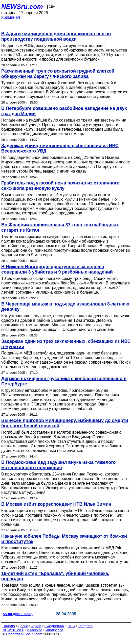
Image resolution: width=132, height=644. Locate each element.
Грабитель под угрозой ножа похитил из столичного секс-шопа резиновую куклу (60, 186)
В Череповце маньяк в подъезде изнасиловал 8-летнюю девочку (65, 307)
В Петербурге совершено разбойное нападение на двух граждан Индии (64, 111)
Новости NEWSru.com (24, 634)
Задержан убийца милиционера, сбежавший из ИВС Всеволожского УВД (60, 148)
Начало (9, 626)
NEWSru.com (22, 7)
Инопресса (54, 630)
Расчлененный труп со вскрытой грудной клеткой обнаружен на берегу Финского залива (58, 74)
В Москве (35, 630)
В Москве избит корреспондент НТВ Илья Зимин (56, 504)
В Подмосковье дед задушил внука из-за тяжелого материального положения (59, 465)
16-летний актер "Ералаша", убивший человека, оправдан (55, 576)
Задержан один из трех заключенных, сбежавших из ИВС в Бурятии (66, 344)
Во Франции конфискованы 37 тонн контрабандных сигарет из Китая (60, 227)
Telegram (85, 626)
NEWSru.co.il (13, 630)
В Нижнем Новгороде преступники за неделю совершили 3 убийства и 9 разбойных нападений (57, 269)
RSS (71, 626)
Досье (23, 626)
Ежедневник (54, 626)
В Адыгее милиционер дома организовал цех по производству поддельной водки (56, 36)
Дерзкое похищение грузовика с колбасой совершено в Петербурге (64, 381)
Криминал (11, 17)
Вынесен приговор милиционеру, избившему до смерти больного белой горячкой (65, 423)
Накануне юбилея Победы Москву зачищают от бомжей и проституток (64, 539)
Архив (36, 626)
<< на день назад (18, 614)
